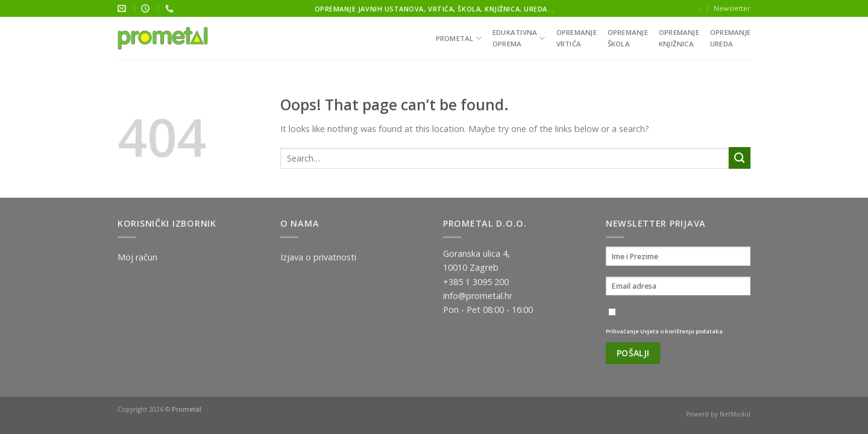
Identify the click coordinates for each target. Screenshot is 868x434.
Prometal (459, 38)
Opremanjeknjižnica (679, 38)
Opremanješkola (628, 38)
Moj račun (137, 257)
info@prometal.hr (478, 296)
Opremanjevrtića (577, 38)
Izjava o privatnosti (318, 257)
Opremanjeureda (730, 38)
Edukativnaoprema (519, 38)
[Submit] (740, 158)
